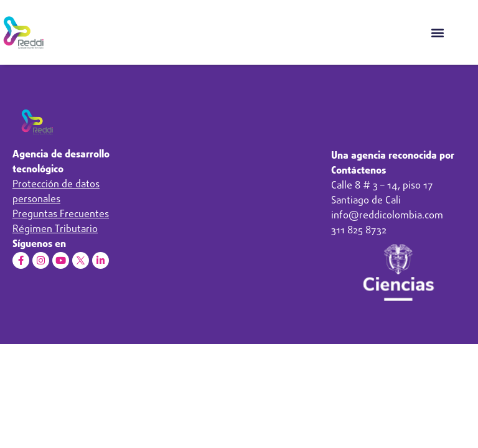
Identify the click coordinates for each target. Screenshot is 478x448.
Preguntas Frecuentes (61, 215)
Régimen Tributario (55, 230)
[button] (437, 32)
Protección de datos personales (56, 192)
